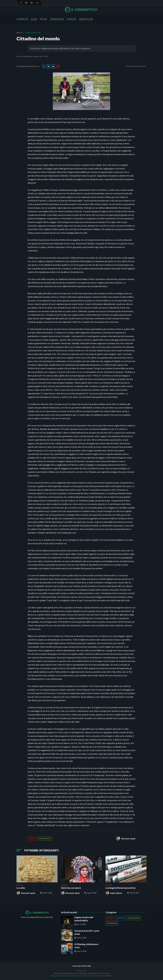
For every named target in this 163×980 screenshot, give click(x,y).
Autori (34, 19)
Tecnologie (71, 19)
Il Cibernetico (22, 19)
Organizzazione (57, 19)
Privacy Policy (82, 971)
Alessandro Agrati (31, 56)
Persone (43, 19)
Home (21, 33)
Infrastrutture (86, 19)
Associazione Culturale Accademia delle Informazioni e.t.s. (70, 976)
